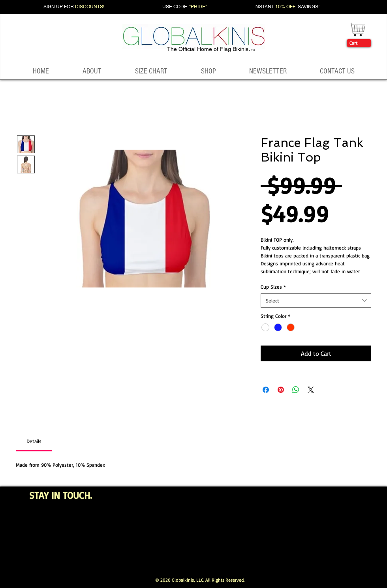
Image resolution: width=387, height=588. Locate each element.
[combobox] (316, 301)
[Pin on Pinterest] (281, 390)
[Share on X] (311, 390)
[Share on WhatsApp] (296, 390)
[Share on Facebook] (266, 390)
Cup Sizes (273, 287)
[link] (357, 43)
